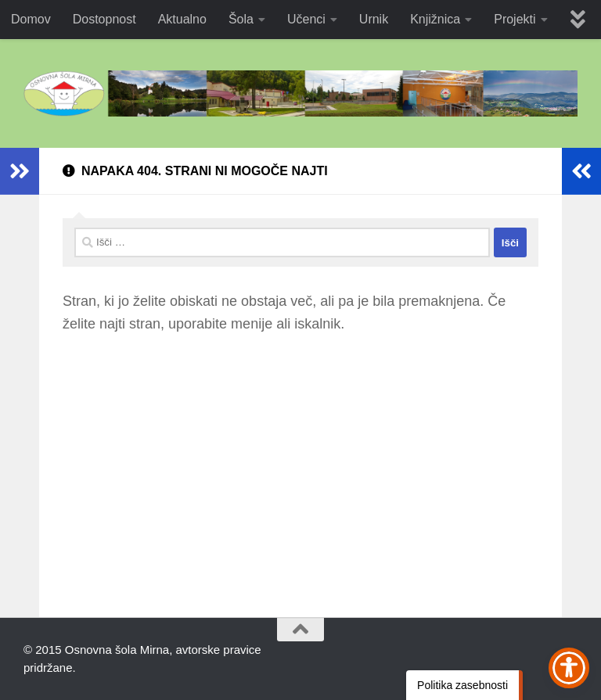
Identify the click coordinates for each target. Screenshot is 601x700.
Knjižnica (435, 19)
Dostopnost (104, 19)
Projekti (515, 19)
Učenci (306, 19)
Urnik (374, 19)
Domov (31, 19)
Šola (241, 19)
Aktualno (182, 19)
